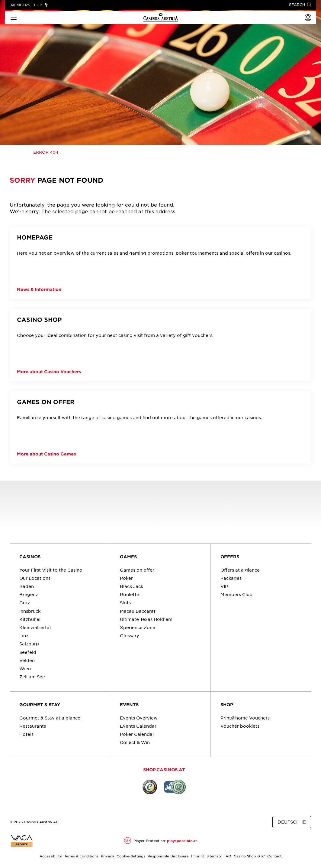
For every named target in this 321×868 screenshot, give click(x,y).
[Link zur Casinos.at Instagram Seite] (165, 822)
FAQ (227, 856)
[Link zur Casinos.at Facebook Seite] (155, 822)
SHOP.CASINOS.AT (164, 770)
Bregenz (29, 594)
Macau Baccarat (138, 611)
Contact (274, 856)
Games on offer (137, 570)
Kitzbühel (30, 619)
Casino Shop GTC (249, 856)
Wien (25, 668)
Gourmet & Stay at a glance (50, 718)
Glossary (130, 635)
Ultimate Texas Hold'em (146, 619)
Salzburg (29, 644)
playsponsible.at (182, 840)
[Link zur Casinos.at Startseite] (18, 152)
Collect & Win (135, 742)
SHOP (227, 705)
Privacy (108, 856)
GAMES (128, 557)
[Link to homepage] (161, 18)
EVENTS (129, 705)
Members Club (236, 594)
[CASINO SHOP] (160, 345)
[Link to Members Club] (30, 5)
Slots (125, 602)
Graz (25, 602)
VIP (224, 586)
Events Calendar (138, 726)
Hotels (26, 734)
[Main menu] (14, 17)
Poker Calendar (137, 734)
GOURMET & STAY (40, 705)
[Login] (308, 18)
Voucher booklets (240, 726)
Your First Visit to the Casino (51, 570)
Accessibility (51, 856)
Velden (27, 660)
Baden (27, 586)
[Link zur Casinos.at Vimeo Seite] (176, 822)
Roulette (130, 594)
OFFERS (230, 557)
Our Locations (35, 578)
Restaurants (33, 726)
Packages (231, 578)
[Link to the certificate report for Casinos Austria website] (22, 841)
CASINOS (30, 557)
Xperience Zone (138, 627)
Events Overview (139, 718)
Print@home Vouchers (245, 718)
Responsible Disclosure (168, 856)
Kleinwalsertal (35, 627)
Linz (24, 635)
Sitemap (214, 856)
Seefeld (28, 652)
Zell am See (32, 677)
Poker (126, 578)
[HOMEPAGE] (160, 263)
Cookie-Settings (131, 856)
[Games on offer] (160, 427)
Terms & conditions (81, 856)
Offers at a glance (240, 570)
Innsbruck (30, 611)
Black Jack (132, 586)
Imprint (198, 856)
